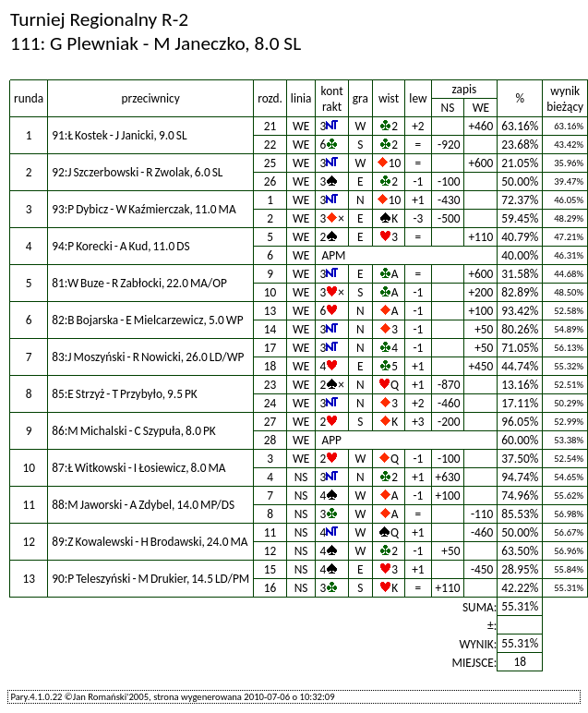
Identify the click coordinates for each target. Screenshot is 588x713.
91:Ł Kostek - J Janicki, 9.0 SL (119, 135)
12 (270, 551)
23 (270, 385)
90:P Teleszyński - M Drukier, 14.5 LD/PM (150, 579)
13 (270, 311)
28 (270, 440)
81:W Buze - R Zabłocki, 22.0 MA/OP (139, 283)
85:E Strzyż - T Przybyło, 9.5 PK (125, 394)
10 (270, 292)
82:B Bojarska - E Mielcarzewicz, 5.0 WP (147, 320)
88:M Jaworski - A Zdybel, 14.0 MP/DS (143, 505)
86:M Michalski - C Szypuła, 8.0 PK (134, 431)
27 (270, 422)
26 (270, 181)
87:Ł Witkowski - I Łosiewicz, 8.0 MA (138, 468)
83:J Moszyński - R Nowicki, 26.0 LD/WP (148, 357)
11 (270, 532)
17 (270, 348)
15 (270, 569)
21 (270, 126)
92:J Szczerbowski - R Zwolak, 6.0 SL (137, 172)
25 (270, 163)
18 (270, 366)
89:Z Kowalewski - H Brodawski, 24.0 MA (150, 542)
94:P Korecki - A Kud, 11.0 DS (120, 246)
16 (270, 588)
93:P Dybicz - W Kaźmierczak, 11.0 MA (144, 209)
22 (270, 145)
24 (270, 403)
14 (270, 329)
